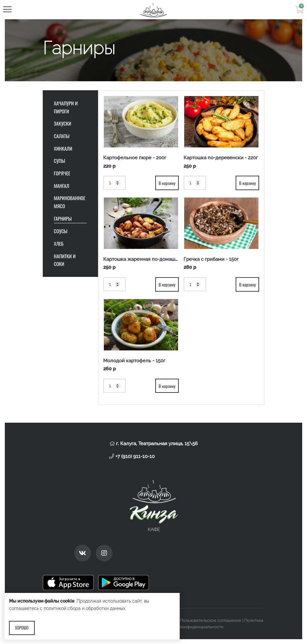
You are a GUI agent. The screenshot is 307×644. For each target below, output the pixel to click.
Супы (60, 161)
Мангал (62, 186)
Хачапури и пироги (66, 107)
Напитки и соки (65, 260)
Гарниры (63, 218)
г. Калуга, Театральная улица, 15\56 (153, 444)
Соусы (61, 231)
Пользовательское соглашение (211, 620)
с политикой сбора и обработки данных (83, 608)
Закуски (63, 123)
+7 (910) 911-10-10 (132, 456)
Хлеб (59, 243)
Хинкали (63, 148)
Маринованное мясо (70, 202)
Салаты (62, 136)
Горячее (62, 173)
